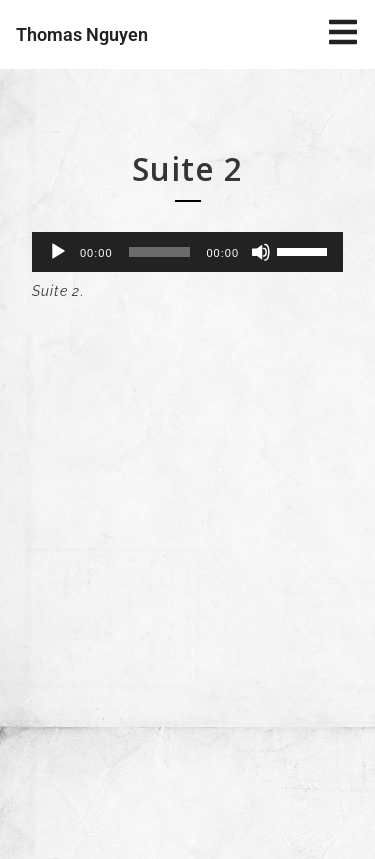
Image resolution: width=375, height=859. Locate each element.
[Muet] (261, 252)
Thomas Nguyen (82, 34)
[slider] (160, 252)
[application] (187, 252)
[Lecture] (58, 252)
